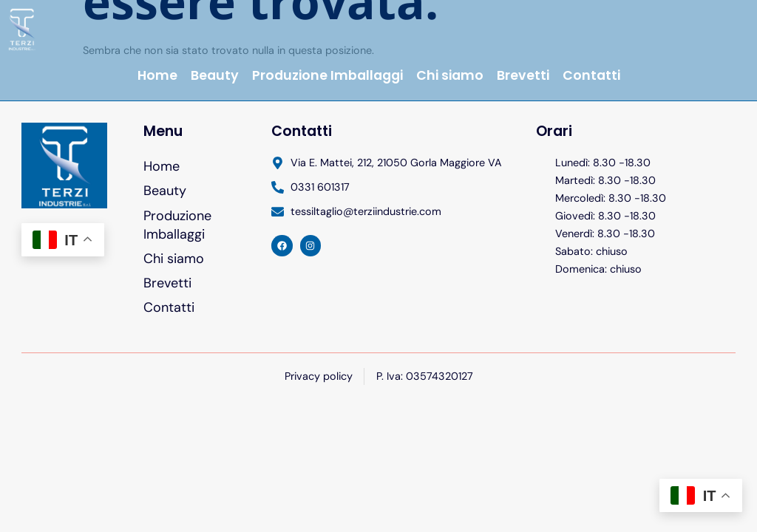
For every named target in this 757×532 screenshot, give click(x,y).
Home (157, 75)
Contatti (591, 75)
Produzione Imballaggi (327, 75)
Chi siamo (450, 75)
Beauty (215, 75)
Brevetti (523, 75)
